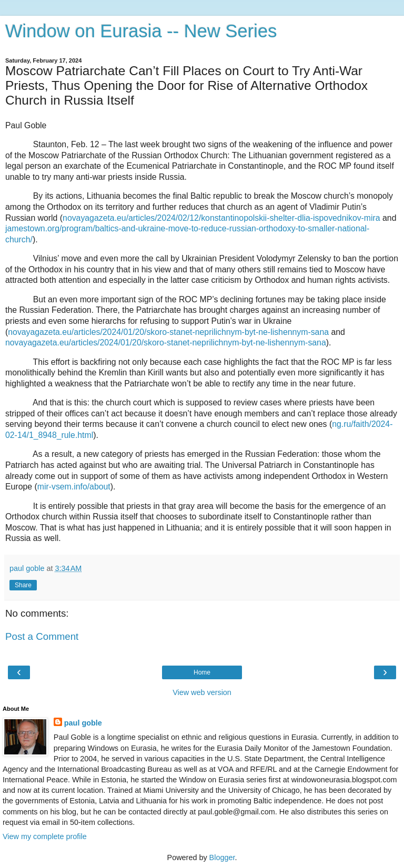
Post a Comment (42, 636)
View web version (202, 692)
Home (202, 672)
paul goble (83, 723)
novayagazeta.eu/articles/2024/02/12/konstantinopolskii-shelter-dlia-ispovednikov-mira (221, 218)
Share (23, 585)
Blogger (222, 857)
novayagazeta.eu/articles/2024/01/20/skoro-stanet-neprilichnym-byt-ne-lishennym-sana (168, 332)
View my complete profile (45, 836)
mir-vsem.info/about (74, 487)
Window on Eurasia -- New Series (141, 31)
